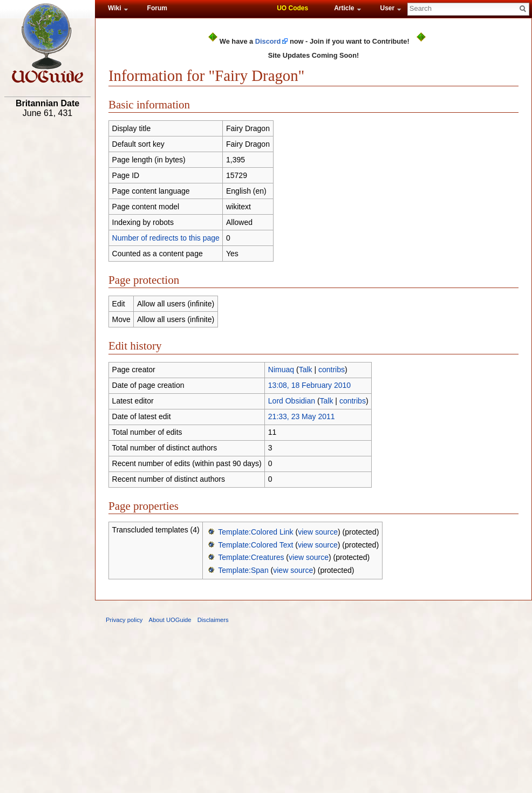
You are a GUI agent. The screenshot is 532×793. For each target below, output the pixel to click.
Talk (306, 370)
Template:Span (243, 570)
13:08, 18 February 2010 (309, 385)
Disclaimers (213, 620)
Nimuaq (281, 370)
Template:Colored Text (255, 545)
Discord (268, 41)
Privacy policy (124, 620)
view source (318, 532)
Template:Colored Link (255, 532)
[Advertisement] (47, 290)
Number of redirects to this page (166, 238)
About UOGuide (170, 620)
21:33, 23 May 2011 (302, 416)
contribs (332, 370)
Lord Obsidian (292, 401)
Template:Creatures (251, 557)
